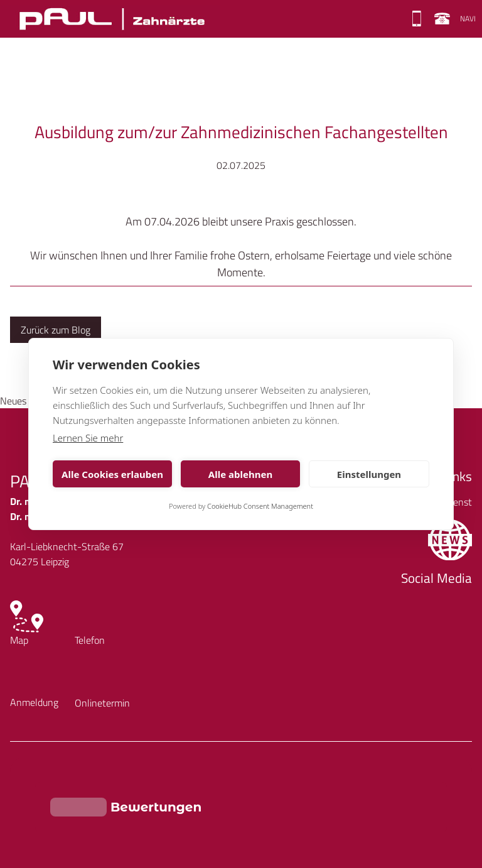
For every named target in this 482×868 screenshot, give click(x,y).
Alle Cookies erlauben (112, 474)
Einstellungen (369, 474)
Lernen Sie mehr (88, 438)
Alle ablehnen (240, 474)
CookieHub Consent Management (260, 506)
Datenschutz (90, 810)
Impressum (33, 810)
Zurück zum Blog (56, 330)
